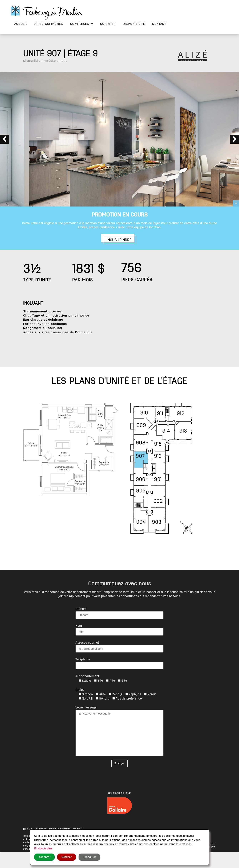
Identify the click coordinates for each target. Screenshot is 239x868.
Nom (79, 626)
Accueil (21, 24)
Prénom (81, 609)
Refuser (67, 857)
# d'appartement (87, 676)
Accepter (44, 857)
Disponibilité (134, 24)
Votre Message (86, 707)
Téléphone (83, 659)
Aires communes (49, 24)
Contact (159, 24)
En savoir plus (43, 849)
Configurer (89, 857)
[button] (120, 240)
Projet (80, 690)
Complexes (82, 24)
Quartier (108, 24)
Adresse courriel (87, 643)
